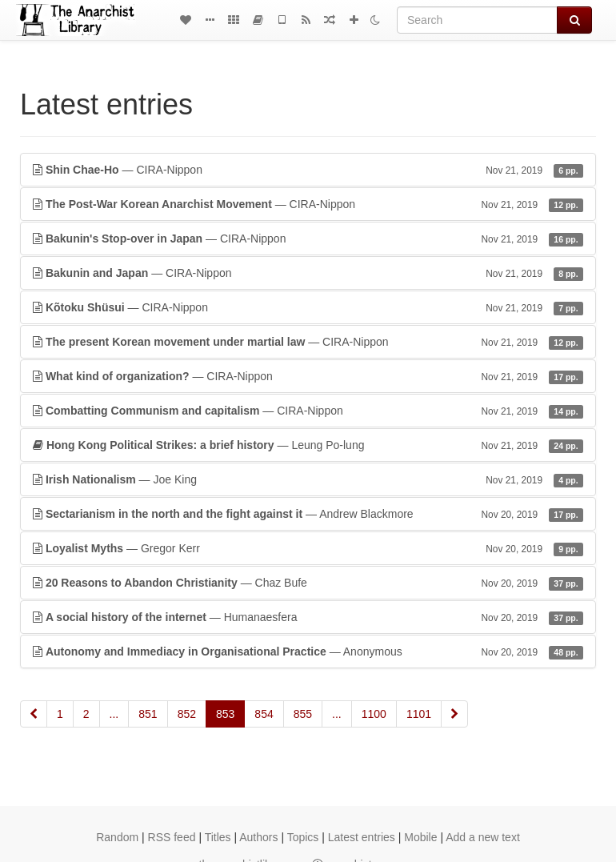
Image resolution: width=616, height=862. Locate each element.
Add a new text (483, 837)
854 (264, 714)
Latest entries (362, 837)
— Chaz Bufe (308, 583)
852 (187, 714)
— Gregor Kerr (308, 548)
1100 (374, 714)
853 (225, 714)
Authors (258, 837)
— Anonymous (308, 652)
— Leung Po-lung (308, 445)
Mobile (420, 837)
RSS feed (172, 837)
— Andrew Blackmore (308, 514)
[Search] (477, 20)
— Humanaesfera (308, 617)
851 (148, 714)
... (114, 714)
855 (303, 714)
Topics (303, 837)
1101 (419, 714)
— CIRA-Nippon (308, 170)
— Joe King (308, 479)
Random (117, 837)
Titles (218, 837)
